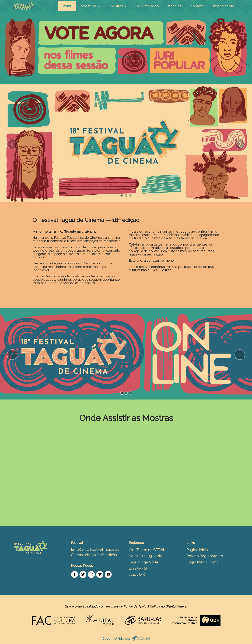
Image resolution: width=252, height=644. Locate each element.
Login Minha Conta (202, 562)
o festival (88, 6)
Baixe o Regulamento (205, 556)
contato (197, 6)
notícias (175, 6)
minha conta (223, 6)
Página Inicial (198, 550)
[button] (12, 144)
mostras (116, 6)
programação (148, 6)
